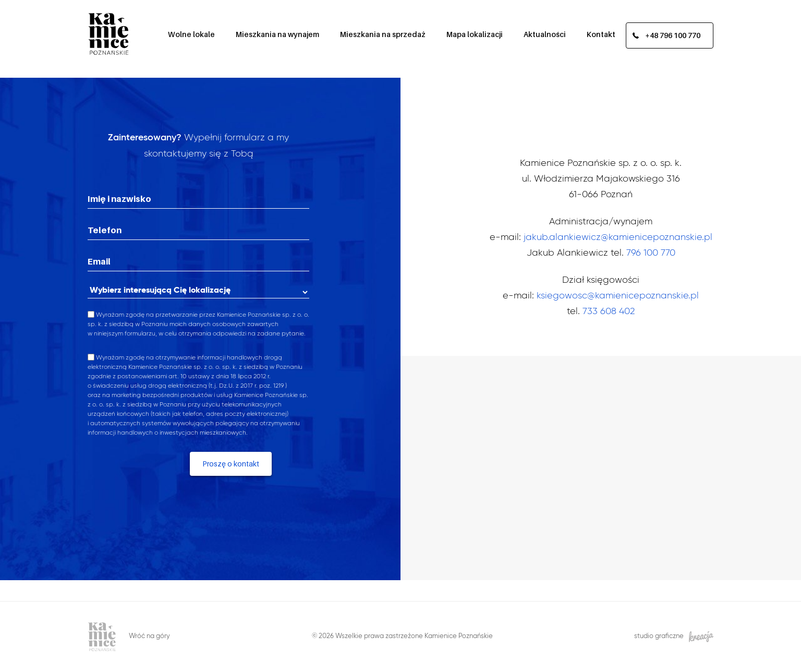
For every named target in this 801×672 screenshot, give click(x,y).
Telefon (105, 230)
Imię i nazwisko (119, 199)
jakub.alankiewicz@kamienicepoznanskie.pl (618, 237)
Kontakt (601, 34)
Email (99, 261)
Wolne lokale (191, 34)
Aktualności (545, 34)
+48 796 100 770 (673, 35)
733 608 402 (609, 311)
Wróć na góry (149, 636)
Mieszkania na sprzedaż (383, 34)
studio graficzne (674, 637)
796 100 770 (651, 253)
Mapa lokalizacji (475, 34)
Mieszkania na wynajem (277, 34)
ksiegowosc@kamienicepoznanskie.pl (618, 296)
